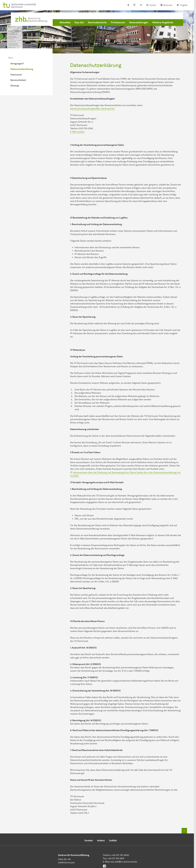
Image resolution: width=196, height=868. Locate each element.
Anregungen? (17, 64)
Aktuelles (65, 22)
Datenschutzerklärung (22, 69)
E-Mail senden (77, 132)
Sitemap (15, 86)
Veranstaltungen (139, 22)
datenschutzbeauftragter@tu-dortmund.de (92, 109)
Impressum (16, 75)
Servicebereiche (97, 22)
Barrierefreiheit (18, 80)
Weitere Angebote (163, 22)
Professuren (118, 22)
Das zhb (79, 22)
